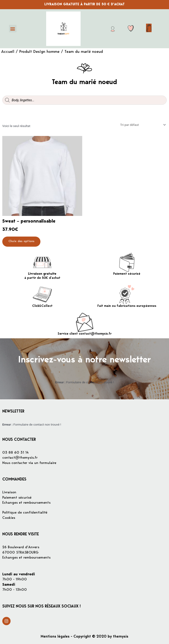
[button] (13, 29)
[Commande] (143, 125)
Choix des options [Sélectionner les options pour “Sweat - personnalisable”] (22, 242)
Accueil (8, 52)
